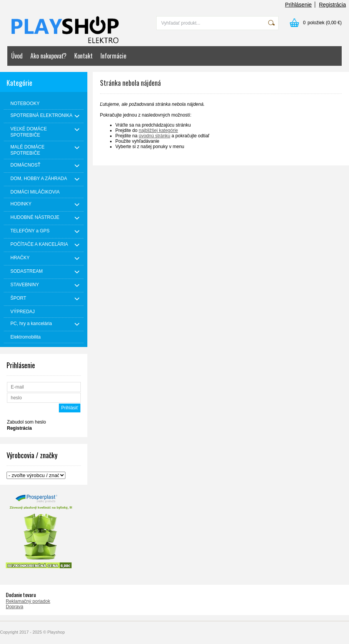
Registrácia (332, 5)
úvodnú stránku (154, 136)
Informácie (113, 56)
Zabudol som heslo (26, 422)
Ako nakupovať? (48, 56)
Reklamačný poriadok (28, 601)
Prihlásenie (298, 5)
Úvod (17, 56)
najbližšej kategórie (158, 130)
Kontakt (83, 56)
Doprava (14, 607)
